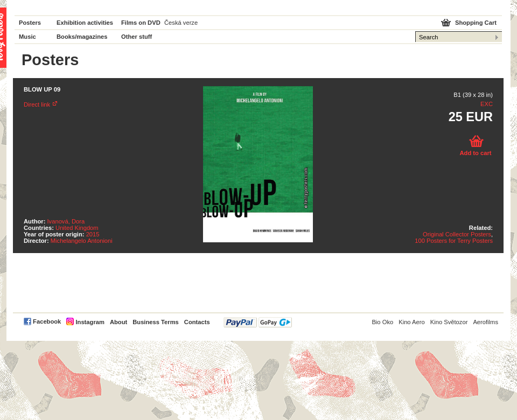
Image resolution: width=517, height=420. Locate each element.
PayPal (258, 322)
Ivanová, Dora (66, 221)
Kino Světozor (449, 322)
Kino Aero (412, 322)
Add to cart (475, 153)
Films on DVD (141, 23)
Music (27, 37)
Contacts (197, 322)
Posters (30, 23)
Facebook (47, 321)
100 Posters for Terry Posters (454, 241)
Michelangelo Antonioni (82, 241)
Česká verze (181, 23)
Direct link (37, 104)
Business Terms (156, 322)
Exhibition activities (85, 23)
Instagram (90, 322)
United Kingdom (77, 228)
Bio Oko (382, 322)
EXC (487, 104)
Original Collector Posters (457, 234)
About (118, 322)
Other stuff (137, 37)
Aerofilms (485, 322)
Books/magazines (82, 37)
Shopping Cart (476, 23)
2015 (93, 234)
